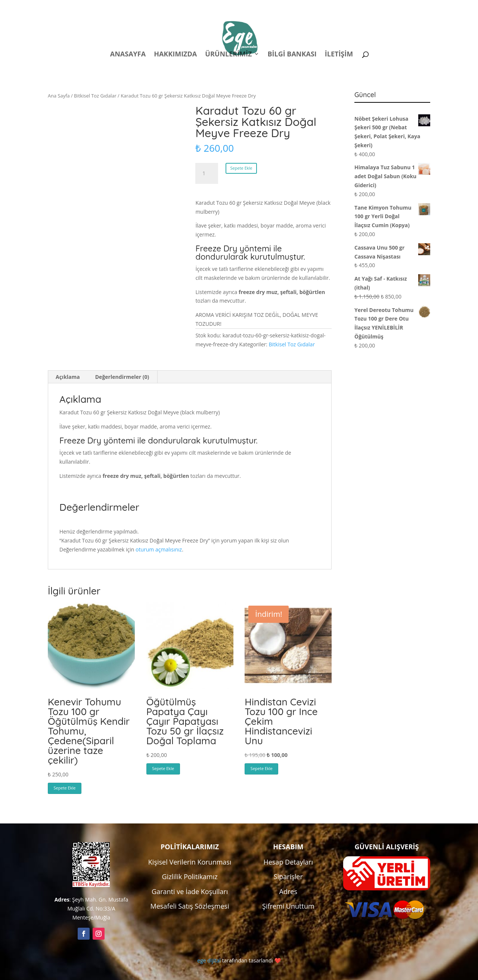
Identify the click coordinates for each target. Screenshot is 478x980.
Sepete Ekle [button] (65, 788)
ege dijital (209, 960)
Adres (288, 891)
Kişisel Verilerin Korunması (190, 862)
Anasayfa (128, 55)
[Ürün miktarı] (207, 173)
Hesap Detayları (288, 862)
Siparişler (288, 877)
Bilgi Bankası (292, 55)
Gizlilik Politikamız (190, 877)
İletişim (339, 55)
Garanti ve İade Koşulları (190, 891)
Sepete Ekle (241, 168)
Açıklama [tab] (68, 377)
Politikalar (291, 7)
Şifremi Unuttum (288, 906)
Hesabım (332, 7)
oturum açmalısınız (159, 549)
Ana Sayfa (59, 96)
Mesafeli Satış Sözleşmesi (190, 906)
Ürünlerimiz (228, 55)
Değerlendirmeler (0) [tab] (122, 377)
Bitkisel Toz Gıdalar (95, 96)
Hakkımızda (175, 55)
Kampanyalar (378, 7)
